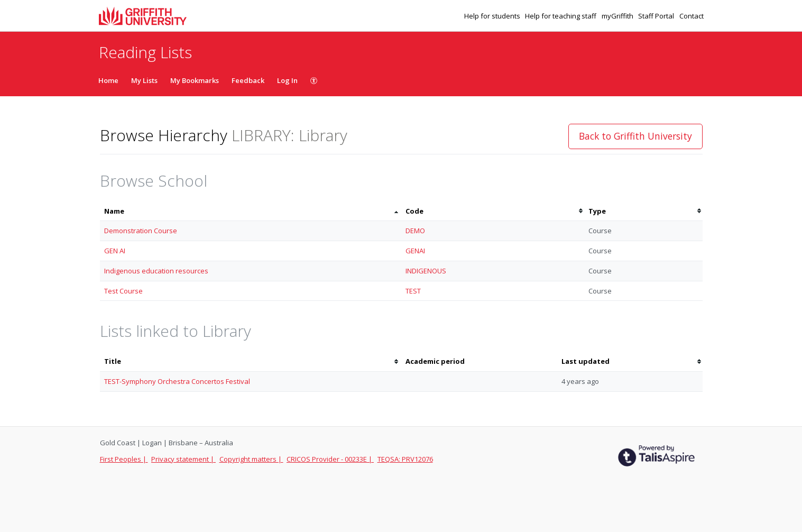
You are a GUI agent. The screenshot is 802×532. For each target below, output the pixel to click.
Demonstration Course (141, 231)
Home (108, 80)
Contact (692, 16)
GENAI (415, 251)
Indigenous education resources (156, 271)
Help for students (493, 16)
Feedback (248, 80)
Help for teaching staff (561, 16)
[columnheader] (251, 211)
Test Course (123, 291)
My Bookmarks (195, 80)
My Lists (144, 80)
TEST (413, 291)
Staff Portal (657, 16)
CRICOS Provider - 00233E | (330, 459)
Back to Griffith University (635, 136)
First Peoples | (124, 459)
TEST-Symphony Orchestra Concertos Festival (177, 381)
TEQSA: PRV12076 (405, 459)
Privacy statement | (183, 459)
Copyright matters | (251, 459)
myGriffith (618, 16)
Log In (287, 80)
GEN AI (115, 251)
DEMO (415, 231)
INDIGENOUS (426, 271)
